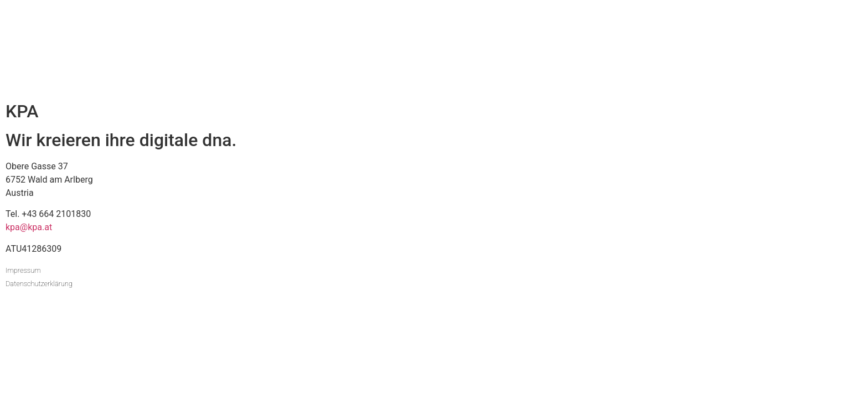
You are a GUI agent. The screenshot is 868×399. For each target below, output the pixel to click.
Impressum (23, 270)
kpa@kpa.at (29, 227)
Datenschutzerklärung (39, 284)
